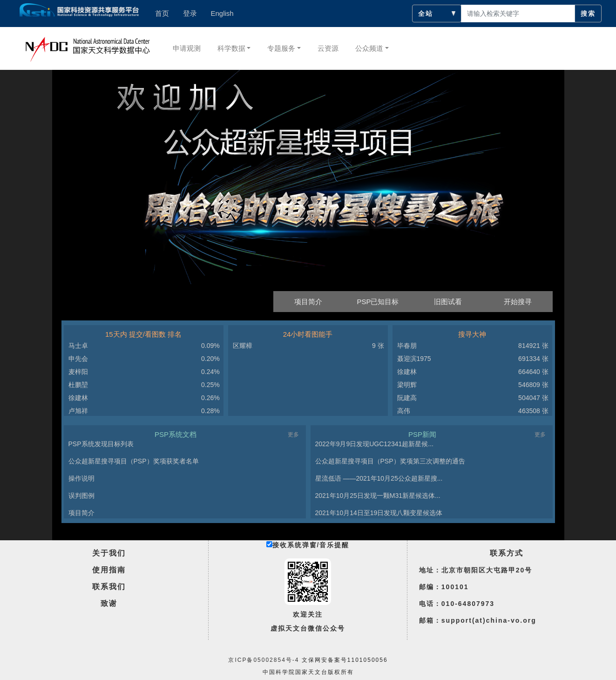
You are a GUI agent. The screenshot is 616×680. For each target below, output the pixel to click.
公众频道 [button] (369, 48)
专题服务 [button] (281, 48)
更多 (293, 435)
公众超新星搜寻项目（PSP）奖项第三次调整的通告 (390, 461)
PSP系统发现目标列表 (101, 444)
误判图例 (81, 496)
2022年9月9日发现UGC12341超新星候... (374, 444)
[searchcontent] (518, 14)
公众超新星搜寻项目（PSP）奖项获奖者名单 (134, 461)
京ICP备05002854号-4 (264, 660)
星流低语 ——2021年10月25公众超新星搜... (379, 478)
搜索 (588, 14)
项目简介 (81, 513)
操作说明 (81, 478)
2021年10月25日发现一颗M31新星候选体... (378, 496)
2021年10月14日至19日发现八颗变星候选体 (379, 513)
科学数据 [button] (231, 48)
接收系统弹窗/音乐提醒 (308, 545)
